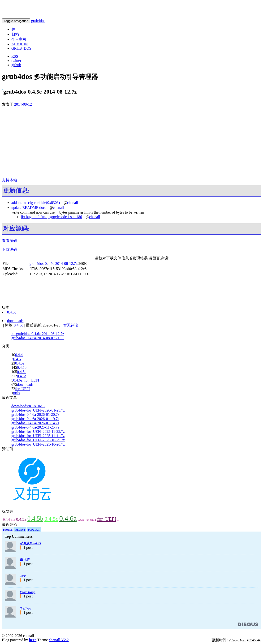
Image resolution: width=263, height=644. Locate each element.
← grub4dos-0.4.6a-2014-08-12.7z (38, 334)
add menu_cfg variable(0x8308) (36, 203)
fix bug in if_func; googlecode (44, 217)
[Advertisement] (131, 142)
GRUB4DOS (21, 48)
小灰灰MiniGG (30, 543)
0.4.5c (22, 372)
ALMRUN (19, 44)
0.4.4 (19, 355)
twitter (16, 61)
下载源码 (9, 249)
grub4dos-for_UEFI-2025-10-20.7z (38, 444)
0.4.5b (22, 367)
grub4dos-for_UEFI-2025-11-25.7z (38, 431)
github (16, 65)
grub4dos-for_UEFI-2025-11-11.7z (38, 436)
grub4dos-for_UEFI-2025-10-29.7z (38, 440)
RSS (15, 56)
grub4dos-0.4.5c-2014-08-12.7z (54, 264)
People (8, 530)
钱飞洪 (25, 560)
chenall (73, 203)
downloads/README (28, 406)
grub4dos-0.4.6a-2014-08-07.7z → (38, 338)
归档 (15, 34)
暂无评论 (71, 325)
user (23, 576)
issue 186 (75, 217)
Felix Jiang (28, 592)
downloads (25, 384)
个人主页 (19, 39)
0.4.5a (20, 363)
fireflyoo (25, 608)
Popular (34, 530)
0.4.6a (22, 376)
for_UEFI (22, 389)
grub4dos (38, 21)
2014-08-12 (23, 104)
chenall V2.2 (59, 640)
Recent (20, 530)
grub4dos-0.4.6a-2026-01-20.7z (35, 414)
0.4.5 (17, 359)
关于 (15, 29)
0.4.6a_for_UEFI (26, 380)
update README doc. (28, 208)
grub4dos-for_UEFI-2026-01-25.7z (38, 410)
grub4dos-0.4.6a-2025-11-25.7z (35, 427)
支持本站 (9, 180)
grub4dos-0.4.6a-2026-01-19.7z (35, 419)
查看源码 (9, 241)
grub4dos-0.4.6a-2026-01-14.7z (35, 423)
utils (17, 393)
